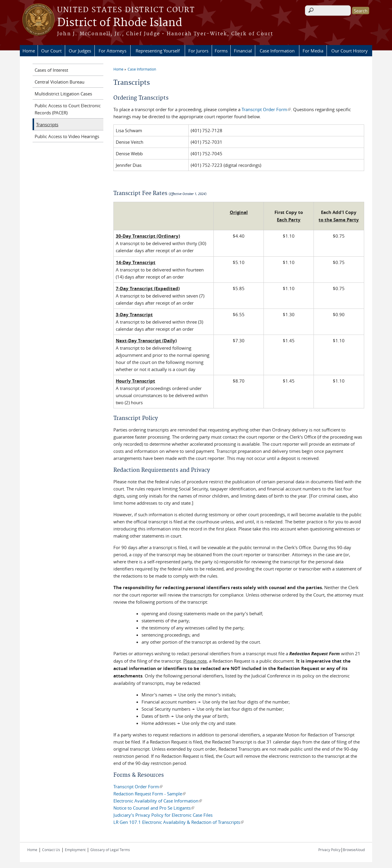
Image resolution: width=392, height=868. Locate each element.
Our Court (51, 51)
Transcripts (47, 124)
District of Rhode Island (120, 23)
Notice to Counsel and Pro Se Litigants (154, 808)
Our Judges (80, 51)
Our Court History (350, 51)
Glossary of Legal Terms (110, 850)
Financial (243, 51)
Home (29, 51)
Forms (221, 51)
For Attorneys (113, 51)
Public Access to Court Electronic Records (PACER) (68, 109)
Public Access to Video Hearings (67, 136)
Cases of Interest (51, 70)
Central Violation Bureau (60, 82)
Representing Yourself (158, 51)
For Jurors (198, 51)
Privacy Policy (329, 850)
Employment (75, 850)
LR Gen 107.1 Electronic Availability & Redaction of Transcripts (179, 822)
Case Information (277, 51)
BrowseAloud (354, 850)
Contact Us (51, 850)
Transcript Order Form (266, 109)
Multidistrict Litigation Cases (63, 94)
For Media (313, 51)
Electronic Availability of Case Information (158, 801)
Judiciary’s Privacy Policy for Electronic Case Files (163, 815)
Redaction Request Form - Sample (150, 794)
